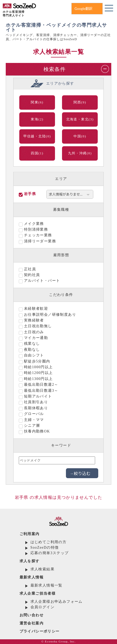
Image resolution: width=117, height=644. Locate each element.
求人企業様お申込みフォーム (57, 602)
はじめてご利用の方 (49, 542)
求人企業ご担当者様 (38, 593)
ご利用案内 (30, 534)
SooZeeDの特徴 (45, 548)
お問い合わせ (32, 615)
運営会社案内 (32, 623)
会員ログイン (42, 607)
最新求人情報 (32, 577)
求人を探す (30, 561)
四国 (37, 153)
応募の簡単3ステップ (50, 553)
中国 (80, 136)
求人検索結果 (42, 569)
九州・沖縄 (80, 153)
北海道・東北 (80, 119)
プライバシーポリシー (40, 631)
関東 (37, 102)
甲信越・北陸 (37, 136)
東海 (37, 119)
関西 (80, 102)
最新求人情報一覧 (47, 585)
